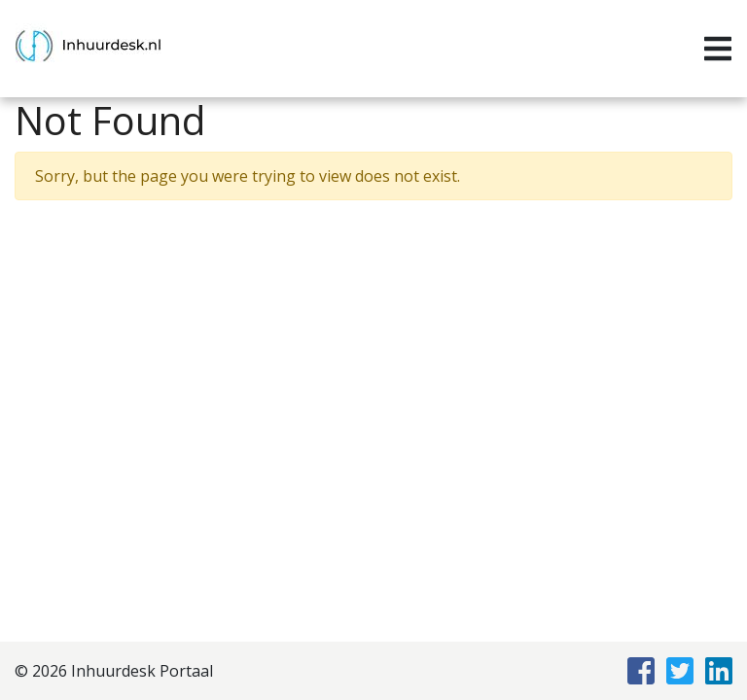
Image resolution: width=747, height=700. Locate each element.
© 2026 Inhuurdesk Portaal (114, 671)
